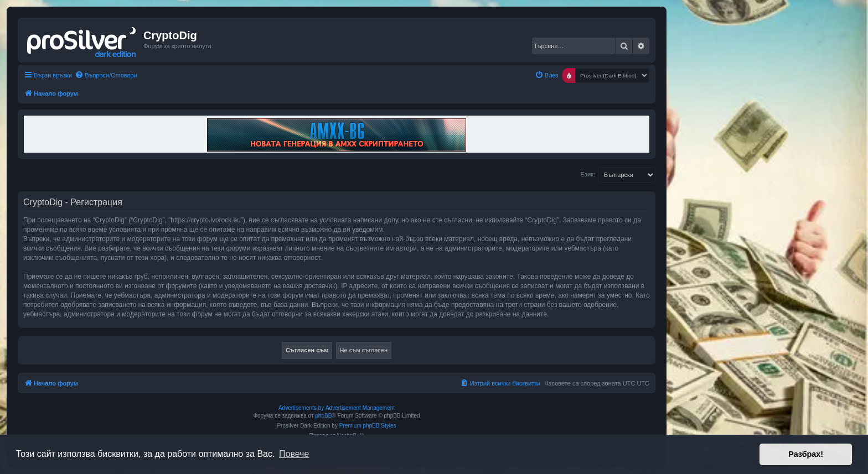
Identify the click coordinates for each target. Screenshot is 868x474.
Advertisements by (301, 408)
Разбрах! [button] (806, 454)
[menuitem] (106, 75)
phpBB (323, 416)
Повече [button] (294, 454)
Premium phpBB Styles (368, 426)
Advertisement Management (360, 408)
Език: (588, 174)
